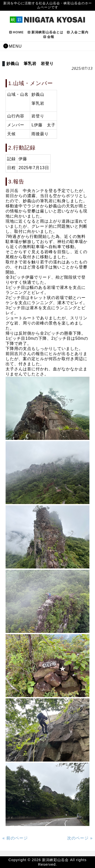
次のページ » (80, 838)
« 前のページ (15, 838)
